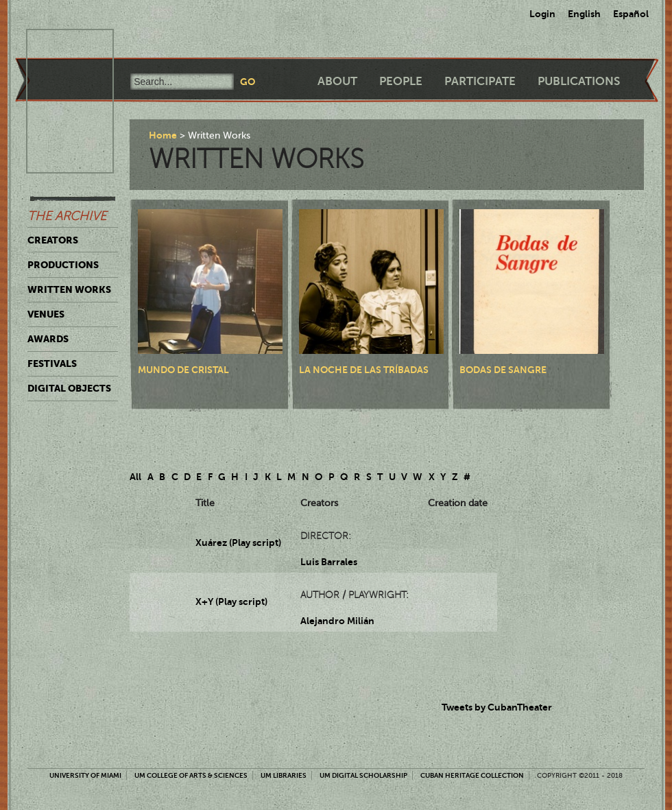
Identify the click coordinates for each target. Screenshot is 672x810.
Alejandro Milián (337, 621)
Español (631, 14)
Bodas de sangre (503, 370)
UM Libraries (284, 775)
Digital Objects (69, 388)
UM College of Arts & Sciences (191, 775)
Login (542, 14)
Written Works (69, 289)
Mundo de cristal (183, 370)
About (337, 81)
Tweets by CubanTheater (497, 707)
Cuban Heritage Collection (472, 775)
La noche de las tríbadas (364, 370)
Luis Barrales (329, 562)
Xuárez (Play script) (238, 543)
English (584, 14)
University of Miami (85, 775)
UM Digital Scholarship (363, 775)
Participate (480, 81)
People (401, 81)
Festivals (52, 364)
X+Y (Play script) (231, 601)
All (135, 477)
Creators (53, 240)
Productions (63, 265)
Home (163, 135)
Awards (48, 339)
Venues (46, 314)
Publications (579, 81)
